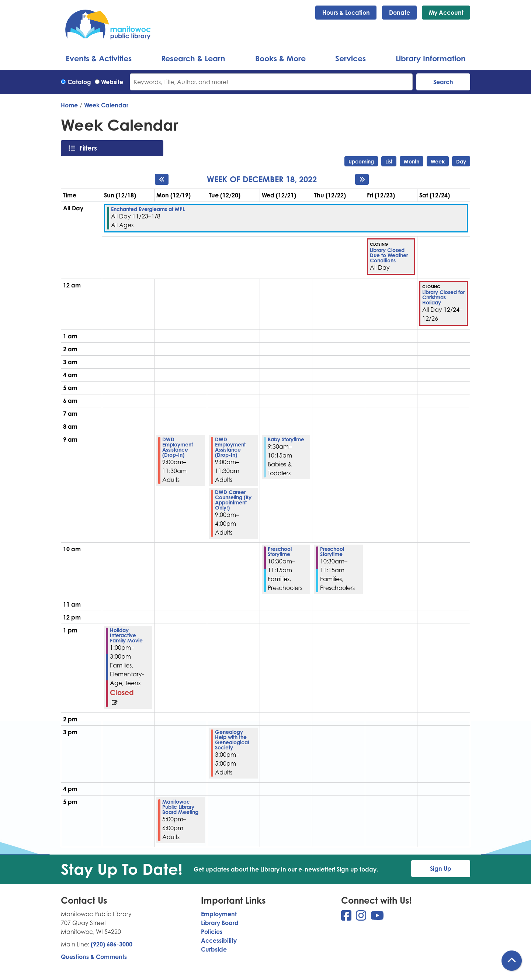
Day (461, 161)
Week (438, 161)
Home (69, 105)
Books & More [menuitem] (280, 58)
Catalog (79, 82)
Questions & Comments (94, 957)
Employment (219, 914)
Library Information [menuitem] (431, 58)
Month (412, 161)
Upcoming (361, 161)
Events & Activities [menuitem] (99, 58)
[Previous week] (162, 179)
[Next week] (362, 179)
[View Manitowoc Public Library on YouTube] (377, 918)
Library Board (220, 923)
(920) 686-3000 (112, 944)
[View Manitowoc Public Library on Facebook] (347, 918)
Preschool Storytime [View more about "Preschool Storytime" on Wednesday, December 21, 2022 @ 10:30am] (280, 552)
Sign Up (441, 869)
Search (443, 82)
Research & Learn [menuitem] (193, 58)
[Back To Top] (512, 961)
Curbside (214, 949)
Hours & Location (346, 13)
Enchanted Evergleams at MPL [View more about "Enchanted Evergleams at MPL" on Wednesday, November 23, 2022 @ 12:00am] (148, 209)
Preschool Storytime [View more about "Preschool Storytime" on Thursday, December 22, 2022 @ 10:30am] (332, 552)
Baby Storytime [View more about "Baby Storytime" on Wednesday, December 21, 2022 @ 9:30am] (286, 439)
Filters (90, 148)
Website (112, 82)
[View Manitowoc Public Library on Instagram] (362, 918)
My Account (446, 13)
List (389, 161)
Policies (212, 932)
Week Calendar (106, 105)
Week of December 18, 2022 (262, 179)
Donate (400, 13)
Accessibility (219, 941)
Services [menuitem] (350, 58)
